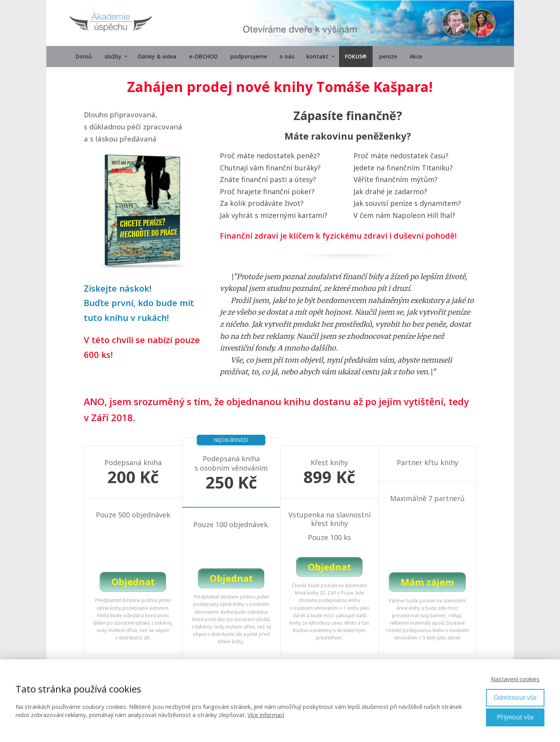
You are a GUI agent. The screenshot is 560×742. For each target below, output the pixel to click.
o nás (287, 56)
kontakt (317, 56)
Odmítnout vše (515, 698)
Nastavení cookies (515, 679)
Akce (416, 56)
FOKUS (356, 57)
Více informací (266, 715)
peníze (388, 56)
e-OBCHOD (203, 56)
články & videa (157, 56)
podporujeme (249, 56)
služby (113, 56)
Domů (84, 56)
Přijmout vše (515, 717)
